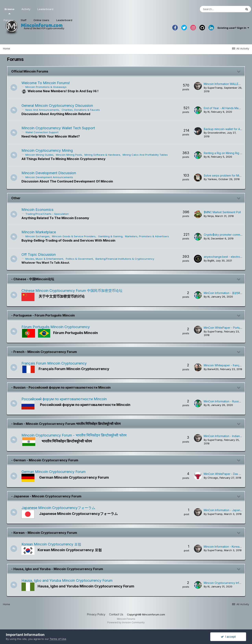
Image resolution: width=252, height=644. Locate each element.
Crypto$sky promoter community (225, 235)
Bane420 (213, 369)
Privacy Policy (96, 614)
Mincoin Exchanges (39, 236)
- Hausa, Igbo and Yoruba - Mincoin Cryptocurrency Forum (57, 569)
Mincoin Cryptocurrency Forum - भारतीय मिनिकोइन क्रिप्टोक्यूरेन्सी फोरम (75, 435)
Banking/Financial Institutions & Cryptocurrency (126, 259)
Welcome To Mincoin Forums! (47, 83)
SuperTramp (215, 88)
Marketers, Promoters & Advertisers (148, 236)
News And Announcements (43, 110)
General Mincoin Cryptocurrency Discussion (58, 106)
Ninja (211, 216)
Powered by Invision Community (126, 622)
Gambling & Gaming (111, 236)
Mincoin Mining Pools (70, 155)
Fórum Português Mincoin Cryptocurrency (57, 327)
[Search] (221, 9)
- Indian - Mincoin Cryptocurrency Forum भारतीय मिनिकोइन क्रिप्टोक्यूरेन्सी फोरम (66, 424)
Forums (9, 20)
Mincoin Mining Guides (41, 155)
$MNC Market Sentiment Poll (222, 212)
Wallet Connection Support (43, 132)
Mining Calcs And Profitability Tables (146, 155)
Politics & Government (81, 259)
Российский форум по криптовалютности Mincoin (65, 399)
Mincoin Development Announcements (50, 177)
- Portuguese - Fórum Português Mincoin (43, 315)
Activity (26, 9)
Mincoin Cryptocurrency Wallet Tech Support (59, 128)
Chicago (213, 478)
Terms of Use (58, 639)
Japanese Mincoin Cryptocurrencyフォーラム (60, 508)
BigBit (211, 261)
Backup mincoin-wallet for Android (226, 129)
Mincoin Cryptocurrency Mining (48, 150)
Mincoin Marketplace (40, 232)
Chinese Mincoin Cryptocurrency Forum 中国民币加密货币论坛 (73, 291)
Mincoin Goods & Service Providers (75, 236)
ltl (208, 112)
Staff (24, 20)
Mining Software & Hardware (103, 155)
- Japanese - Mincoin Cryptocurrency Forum (46, 496)
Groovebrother (216, 133)
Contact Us (116, 614)
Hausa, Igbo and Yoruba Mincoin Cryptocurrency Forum (68, 580)
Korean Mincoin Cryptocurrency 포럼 (53, 544)
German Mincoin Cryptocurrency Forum (55, 472)
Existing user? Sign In (233, 28)
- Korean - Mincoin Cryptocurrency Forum (44, 533)
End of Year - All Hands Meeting (224, 108)
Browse (9, 11)
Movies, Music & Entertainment (45, 259)
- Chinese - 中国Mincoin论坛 (33, 279)
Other (16, 198)
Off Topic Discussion (40, 255)
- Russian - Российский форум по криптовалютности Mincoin (61, 387)
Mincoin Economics (39, 210)
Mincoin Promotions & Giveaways (47, 87)
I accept (228, 637)
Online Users (41, 20)
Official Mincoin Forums (30, 71)
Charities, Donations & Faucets (82, 110)
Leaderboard (64, 20)
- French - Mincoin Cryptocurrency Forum (44, 352)
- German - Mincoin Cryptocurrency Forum (45, 460)
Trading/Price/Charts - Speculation (48, 214)
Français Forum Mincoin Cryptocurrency (55, 363)
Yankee (212, 179)
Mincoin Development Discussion (50, 173)
